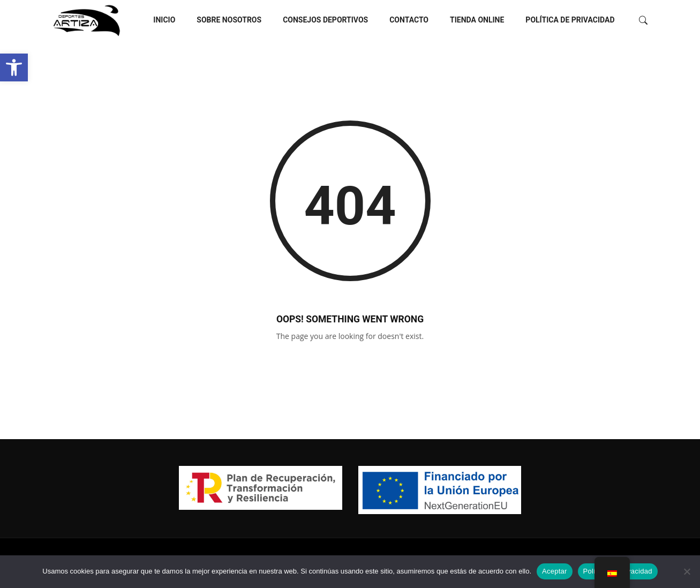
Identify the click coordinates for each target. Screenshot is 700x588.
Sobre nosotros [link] (229, 20)
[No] (687, 571)
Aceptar (555, 571)
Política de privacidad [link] (570, 20)
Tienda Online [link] (477, 20)
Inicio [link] (164, 20)
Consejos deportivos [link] (325, 20)
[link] (14, 67)
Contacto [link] (409, 20)
